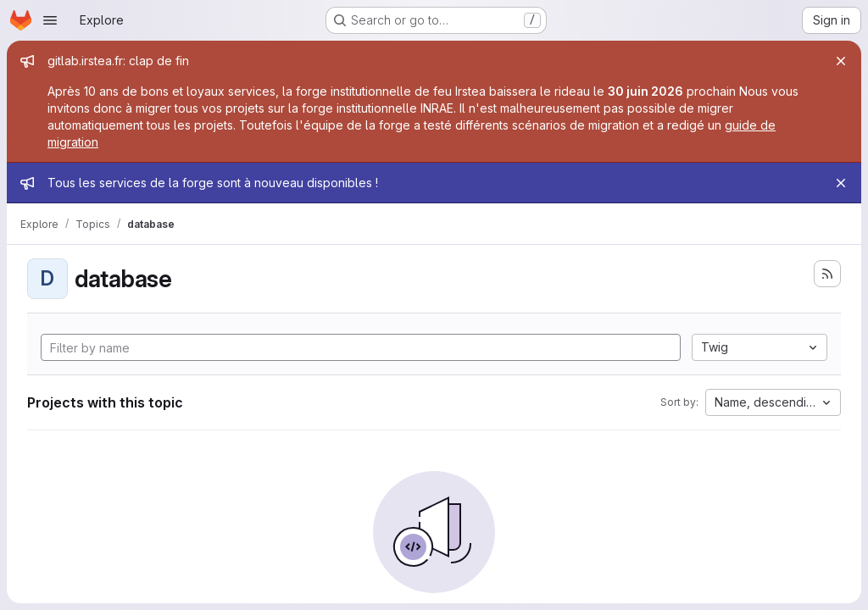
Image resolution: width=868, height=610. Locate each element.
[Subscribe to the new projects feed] (827, 274)
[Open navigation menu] (50, 20)
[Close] (841, 61)
